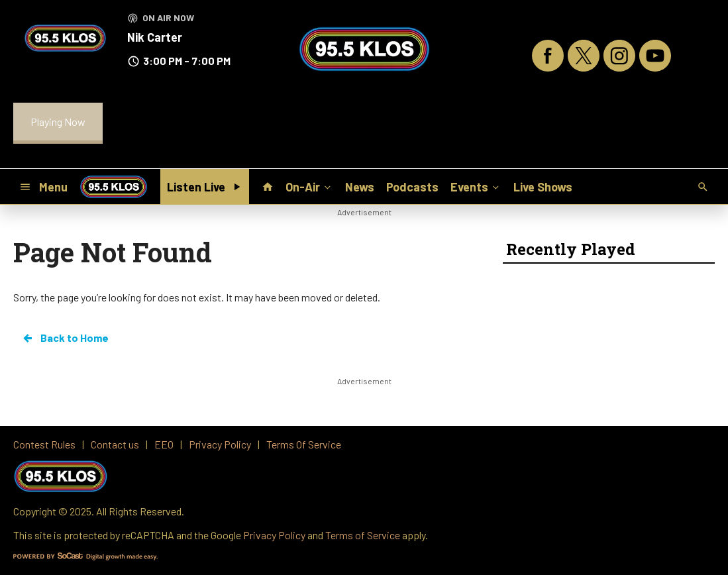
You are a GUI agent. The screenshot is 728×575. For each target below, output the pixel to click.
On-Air (309, 186)
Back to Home (65, 338)
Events (476, 186)
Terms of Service (363, 535)
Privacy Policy (274, 535)
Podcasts (412, 187)
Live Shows (543, 187)
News (360, 187)
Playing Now (58, 122)
